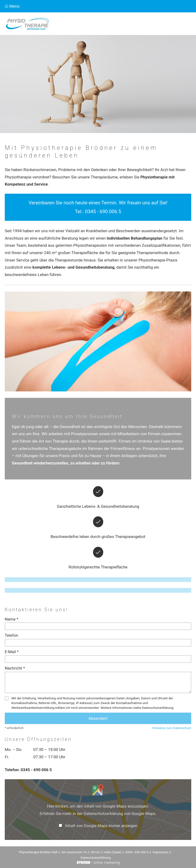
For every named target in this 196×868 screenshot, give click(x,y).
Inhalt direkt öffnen (172, 832)
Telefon (11, 635)
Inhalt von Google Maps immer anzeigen (101, 826)
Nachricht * (15, 668)
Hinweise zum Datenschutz (172, 728)
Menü (12, 6)
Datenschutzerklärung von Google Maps (120, 814)
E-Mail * (12, 652)
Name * (12, 619)
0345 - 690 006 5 (103, 212)
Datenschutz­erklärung (96, 858)
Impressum (160, 852)
